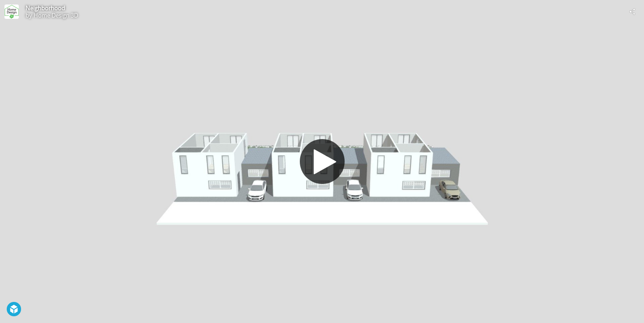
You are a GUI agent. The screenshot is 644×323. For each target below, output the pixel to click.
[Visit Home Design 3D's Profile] (12, 12)
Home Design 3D (56, 15)
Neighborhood (45, 8)
